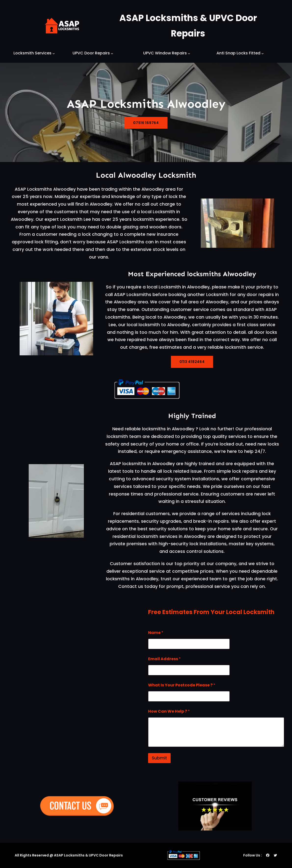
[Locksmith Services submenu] (54, 53)
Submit (159, 758)
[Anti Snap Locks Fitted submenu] (263, 53)
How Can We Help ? (169, 711)
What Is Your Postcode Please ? (182, 685)
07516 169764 (146, 123)
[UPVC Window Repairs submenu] (189, 53)
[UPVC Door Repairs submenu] (112, 53)
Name (156, 633)
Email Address (164, 659)
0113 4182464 (192, 362)
